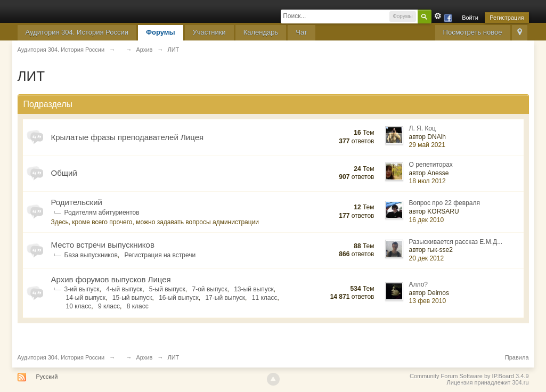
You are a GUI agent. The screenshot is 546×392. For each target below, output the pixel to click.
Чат (301, 32)
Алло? (419, 284)
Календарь (261, 32)
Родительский (77, 202)
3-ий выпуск (82, 289)
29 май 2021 (427, 145)
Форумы (161, 32)
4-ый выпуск (124, 289)
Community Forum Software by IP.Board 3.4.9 (469, 376)
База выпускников (91, 255)
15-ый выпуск (132, 298)
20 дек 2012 (427, 258)
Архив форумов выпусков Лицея (111, 279)
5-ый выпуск (167, 289)
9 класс (109, 306)
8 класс (138, 306)
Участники (209, 32)
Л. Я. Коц (422, 128)
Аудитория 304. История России (77, 32)
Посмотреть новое (473, 32)
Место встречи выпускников (103, 245)
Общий (64, 173)
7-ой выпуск (210, 289)
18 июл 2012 (427, 181)
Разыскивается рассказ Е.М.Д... (456, 242)
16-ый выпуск (179, 298)
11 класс (265, 298)
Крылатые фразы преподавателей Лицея (128, 137)
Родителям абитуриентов (102, 213)
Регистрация (507, 18)
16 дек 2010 (427, 220)
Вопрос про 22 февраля (445, 203)
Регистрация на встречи (160, 255)
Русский (47, 377)
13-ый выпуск (254, 289)
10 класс (79, 306)
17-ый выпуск (225, 298)
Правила (517, 357)
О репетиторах (431, 165)
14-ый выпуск (86, 298)
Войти (470, 18)
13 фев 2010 (428, 301)
